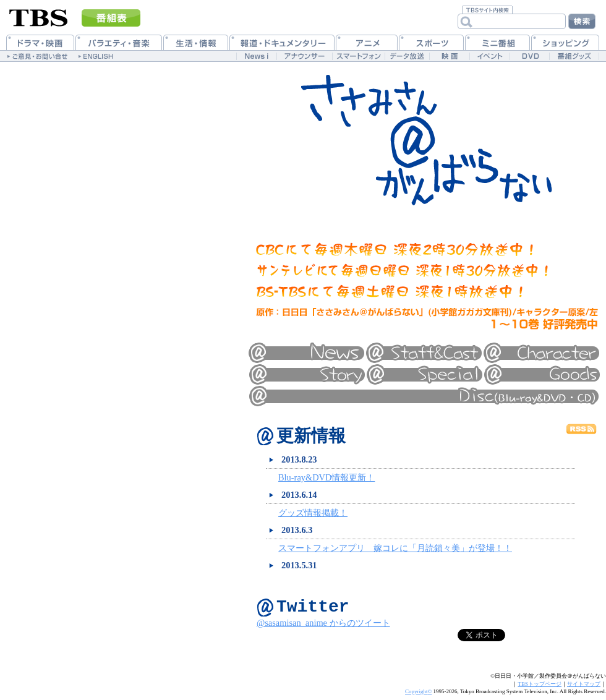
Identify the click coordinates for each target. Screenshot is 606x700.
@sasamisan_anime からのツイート (323, 628)
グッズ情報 (541, 374)
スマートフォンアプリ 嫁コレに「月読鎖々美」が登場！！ (395, 549)
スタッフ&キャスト (424, 352)
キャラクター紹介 (541, 352)
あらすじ (306, 374)
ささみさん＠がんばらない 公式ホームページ (427, 139)
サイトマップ (584, 689)
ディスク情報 (424, 396)
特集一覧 (424, 374)
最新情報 (306, 352)
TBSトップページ (540, 689)
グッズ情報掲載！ (313, 514)
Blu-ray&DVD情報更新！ (326, 479)
